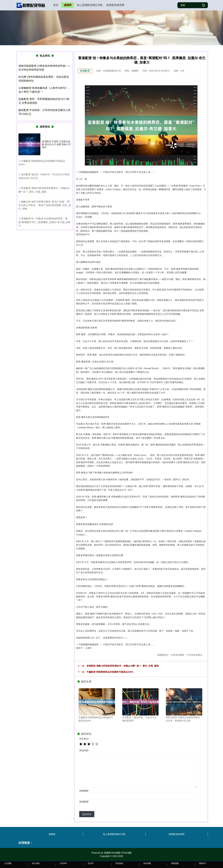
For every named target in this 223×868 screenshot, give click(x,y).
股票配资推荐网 (115, 5)
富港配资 (85, 71)
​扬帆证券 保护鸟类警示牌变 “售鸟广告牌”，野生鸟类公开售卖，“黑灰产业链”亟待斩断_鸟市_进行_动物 (45, 205)
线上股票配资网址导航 (90, 5)
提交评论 (87, 814)
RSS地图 (116, 853)
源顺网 (68, 5)
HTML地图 (126, 853)
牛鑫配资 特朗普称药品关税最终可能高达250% (110, 672)
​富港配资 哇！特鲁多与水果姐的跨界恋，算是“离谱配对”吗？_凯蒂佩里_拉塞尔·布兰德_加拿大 (45, 222)
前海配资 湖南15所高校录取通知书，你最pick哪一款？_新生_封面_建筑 (123, 666)
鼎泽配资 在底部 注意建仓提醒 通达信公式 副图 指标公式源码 (56, 144)
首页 (56, 5)
